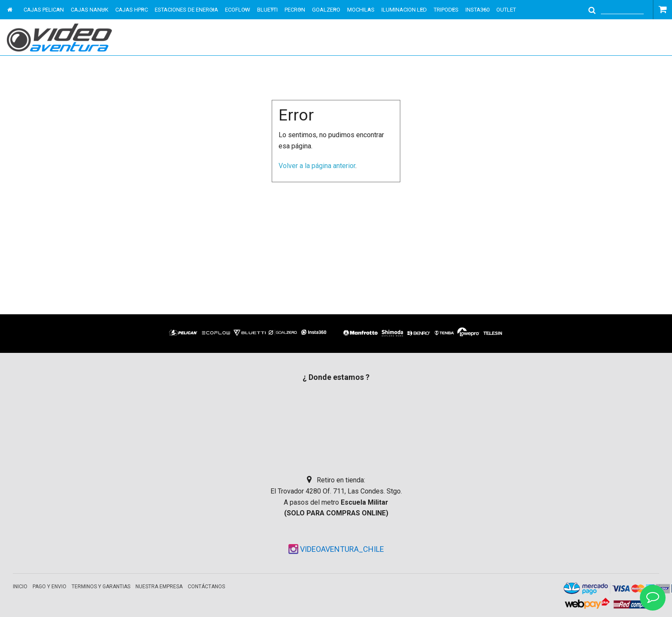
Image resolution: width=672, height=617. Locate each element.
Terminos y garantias (101, 587)
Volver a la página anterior (317, 166)
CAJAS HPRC (132, 10)
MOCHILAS (361, 10)
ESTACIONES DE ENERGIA (186, 10)
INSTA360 (477, 10)
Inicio (20, 587)
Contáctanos (206, 587)
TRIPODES (446, 10)
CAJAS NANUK (90, 10)
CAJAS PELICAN (44, 10)
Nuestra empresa (159, 587)
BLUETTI (267, 10)
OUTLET (506, 10)
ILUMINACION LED (404, 10)
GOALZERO (326, 10)
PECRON (295, 10)
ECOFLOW (238, 10)
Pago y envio (49, 587)
